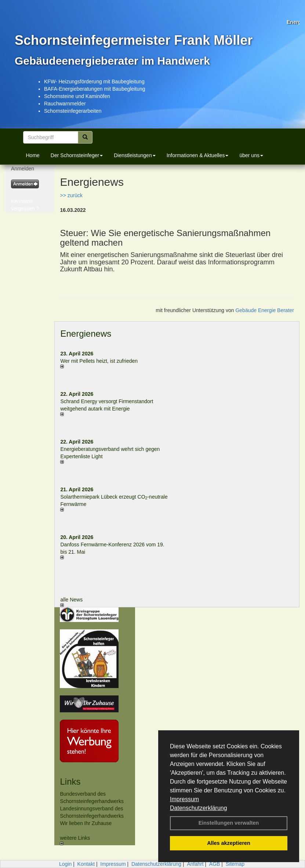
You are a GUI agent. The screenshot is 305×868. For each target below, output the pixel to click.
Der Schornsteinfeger (77, 155)
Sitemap (235, 864)
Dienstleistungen (135, 155)
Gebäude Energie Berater (265, 310)
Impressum (184, 799)
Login (65, 864)
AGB (215, 864)
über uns (251, 155)
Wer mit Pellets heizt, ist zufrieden (99, 361)
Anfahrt (195, 864)
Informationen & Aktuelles (198, 155)
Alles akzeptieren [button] (229, 843)
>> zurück (71, 195)
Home (33, 155)
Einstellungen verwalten (229, 823)
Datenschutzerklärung (199, 808)
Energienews (86, 334)
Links (70, 782)
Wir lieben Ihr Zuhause (86, 823)
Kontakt (86, 864)
